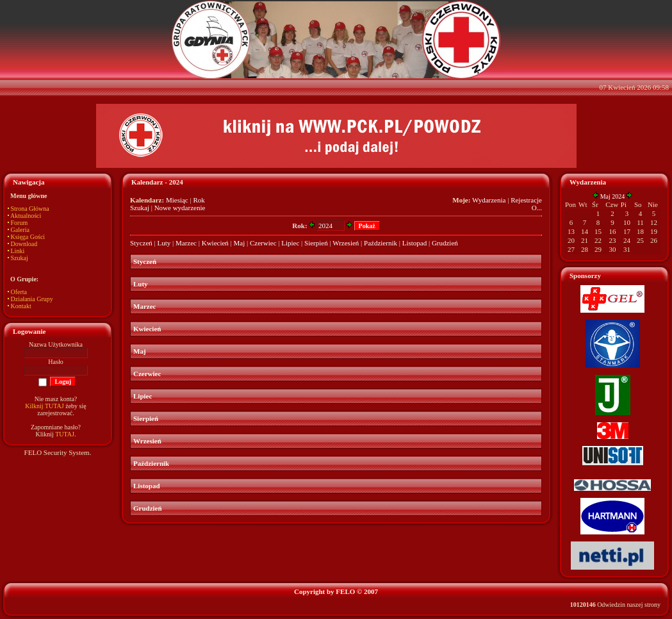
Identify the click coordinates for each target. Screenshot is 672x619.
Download (24, 244)
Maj (240, 243)
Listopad (415, 243)
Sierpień (316, 243)
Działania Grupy (32, 299)
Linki (18, 251)
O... (537, 208)
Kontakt (21, 306)
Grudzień (445, 243)
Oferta (19, 292)
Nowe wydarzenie (180, 208)
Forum (20, 223)
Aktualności (26, 216)
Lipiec (290, 243)
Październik (381, 243)
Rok (199, 200)
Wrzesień (346, 243)
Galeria (20, 230)
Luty (164, 243)
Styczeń (141, 243)
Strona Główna (30, 209)
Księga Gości (28, 237)
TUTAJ (65, 434)
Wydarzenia (489, 200)
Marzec (186, 243)
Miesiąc (177, 200)
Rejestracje (526, 200)
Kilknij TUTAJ (44, 406)
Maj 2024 (613, 196)
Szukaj (20, 258)
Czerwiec (263, 243)
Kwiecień (215, 243)
